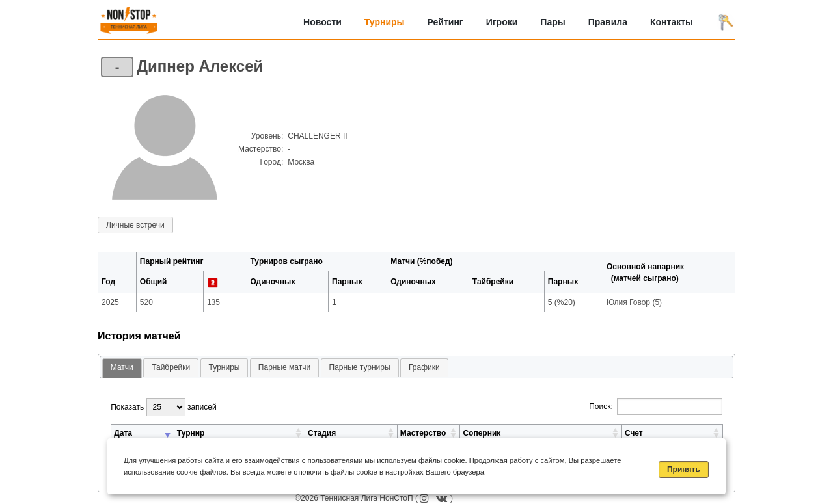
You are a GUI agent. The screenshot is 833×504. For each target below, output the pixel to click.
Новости (322, 22)
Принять (684, 470)
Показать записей (163, 407)
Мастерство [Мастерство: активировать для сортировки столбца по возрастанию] (423, 433)
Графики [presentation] (424, 367)
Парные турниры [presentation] (360, 367)
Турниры (385, 22)
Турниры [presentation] (225, 367)
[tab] (122, 368)
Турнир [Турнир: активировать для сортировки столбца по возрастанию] (191, 433)
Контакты (672, 22)
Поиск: (656, 406)
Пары (553, 22)
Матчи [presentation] (122, 367)
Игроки (502, 22)
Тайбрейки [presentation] (171, 367)
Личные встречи (135, 225)
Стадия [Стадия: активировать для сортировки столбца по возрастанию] (322, 433)
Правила (608, 22)
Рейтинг (445, 22)
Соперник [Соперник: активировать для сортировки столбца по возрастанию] (482, 433)
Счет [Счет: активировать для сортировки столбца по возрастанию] (634, 433)
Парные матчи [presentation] (284, 367)
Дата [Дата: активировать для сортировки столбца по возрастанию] (123, 433)
